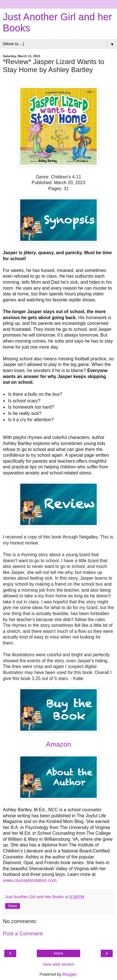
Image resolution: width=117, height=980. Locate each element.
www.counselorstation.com (30, 880)
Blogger (69, 974)
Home (58, 953)
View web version (58, 964)
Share (13, 906)
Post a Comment (23, 934)
